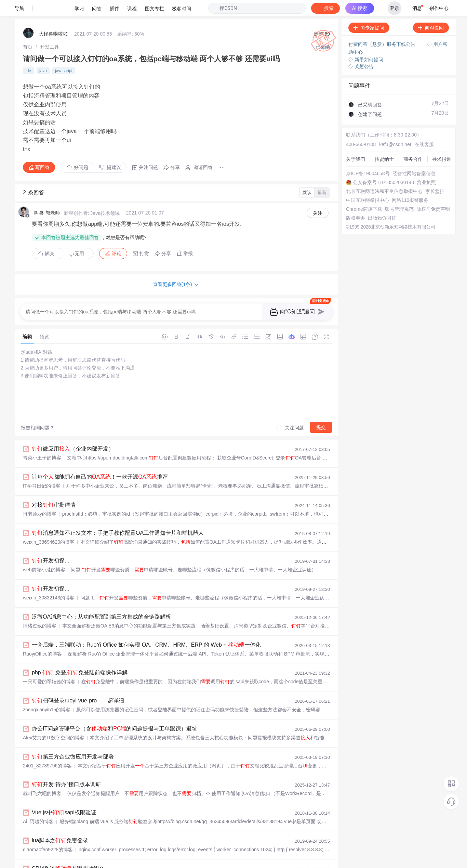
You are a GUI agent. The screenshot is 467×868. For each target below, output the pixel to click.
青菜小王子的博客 (42, 441)
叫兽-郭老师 (47, 196)
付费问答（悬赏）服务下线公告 (383, 28)
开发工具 (50, 30)
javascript (64, 54)
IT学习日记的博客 (42, 469)
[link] (28, 30)
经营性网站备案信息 (414, 157)
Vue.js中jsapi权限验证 (64, 796)
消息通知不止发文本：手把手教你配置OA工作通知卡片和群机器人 (118, 516)
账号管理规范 (399, 193)
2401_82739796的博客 (47, 749)
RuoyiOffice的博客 (42, 637)
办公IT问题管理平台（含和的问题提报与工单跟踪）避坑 (115, 712)
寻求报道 (442, 143)
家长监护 (435, 175)
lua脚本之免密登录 (60, 824)
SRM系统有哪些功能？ (68, 852)
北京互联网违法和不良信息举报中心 (384, 175)
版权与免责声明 (433, 193)
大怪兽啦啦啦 (53, 17)
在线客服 (424, 128)
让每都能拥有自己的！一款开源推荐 (100, 460)
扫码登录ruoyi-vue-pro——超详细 (78, 684)
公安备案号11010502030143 (383, 166)
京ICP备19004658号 (368, 157)
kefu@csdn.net (395, 128)
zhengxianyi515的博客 (47, 693)
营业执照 (426, 166)
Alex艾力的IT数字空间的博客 (54, 721)
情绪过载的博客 (40, 609)
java (43, 54)
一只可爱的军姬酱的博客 (49, 665)
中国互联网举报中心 (368, 184)
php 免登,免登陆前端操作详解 (80, 656)
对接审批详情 (54, 488)
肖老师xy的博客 (40, 497)
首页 (28, 30)
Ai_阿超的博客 (38, 805)
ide (28, 54)
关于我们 (356, 143)
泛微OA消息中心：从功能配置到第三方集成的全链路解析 (101, 600)
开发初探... (50, 544)
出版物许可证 (382, 202)
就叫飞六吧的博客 (42, 777)
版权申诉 (356, 202)
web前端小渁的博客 (44, 553)
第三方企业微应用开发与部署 (73, 740)
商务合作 (413, 143)
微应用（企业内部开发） (73, 432)
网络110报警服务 (410, 184)
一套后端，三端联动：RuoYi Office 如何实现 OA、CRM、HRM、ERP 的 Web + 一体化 (146, 628)
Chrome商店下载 (364, 193)
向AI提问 (431, 11)
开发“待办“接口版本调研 (66, 768)
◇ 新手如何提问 (366, 43)
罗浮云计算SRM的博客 (47, 861)
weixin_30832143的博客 (49, 581)
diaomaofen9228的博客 (48, 833)
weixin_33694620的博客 (49, 526)
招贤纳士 (384, 143)
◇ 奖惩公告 (361, 50)
